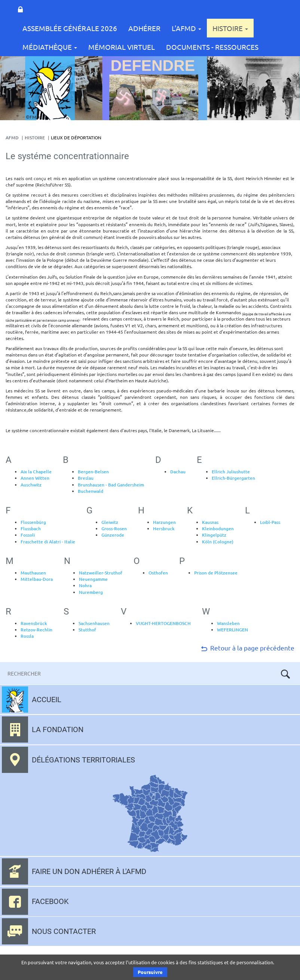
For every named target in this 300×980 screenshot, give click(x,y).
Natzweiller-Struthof (101, 573)
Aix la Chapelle (36, 472)
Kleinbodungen (218, 529)
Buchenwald (91, 491)
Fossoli (28, 535)
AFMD (12, 138)
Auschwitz (31, 485)
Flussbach (31, 529)
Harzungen (164, 522)
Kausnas (210, 522)
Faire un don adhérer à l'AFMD (89, 871)
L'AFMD (186, 28)
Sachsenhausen (94, 623)
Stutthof (87, 630)
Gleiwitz (110, 522)
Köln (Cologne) (218, 542)
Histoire (230, 28)
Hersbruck (164, 529)
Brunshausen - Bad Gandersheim (111, 485)
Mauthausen (33, 573)
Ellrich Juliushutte (231, 472)
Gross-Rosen (114, 529)
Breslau (86, 478)
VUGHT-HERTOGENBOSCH (163, 623)
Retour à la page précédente (247, 648)
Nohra (85, 585)
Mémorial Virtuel (122, 47)
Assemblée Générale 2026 (70, 28)
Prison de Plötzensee (216, 573)
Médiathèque (50, 47)
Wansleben (228, 623)
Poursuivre (150, 972)
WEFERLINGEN (232, 630)
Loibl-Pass (270, 522)
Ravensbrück (34, 623)
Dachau (178, 472)
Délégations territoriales (83, 760)
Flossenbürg (33, 522)
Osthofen (158, 573)
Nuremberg (91, 592)
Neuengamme (93, 579)
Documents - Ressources (212, 47)
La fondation (58, 729)
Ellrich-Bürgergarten (233, 478)
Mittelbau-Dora (37, 579)
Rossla (27, 636)
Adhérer (144, 28)
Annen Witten (35, 478)
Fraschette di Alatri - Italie (48, 542)
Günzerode (113, 535)
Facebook (50, 901)
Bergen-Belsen (93, 472)
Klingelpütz (214, 535)
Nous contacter (64, 931)
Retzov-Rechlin (36, 630)
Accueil (47, 700)
